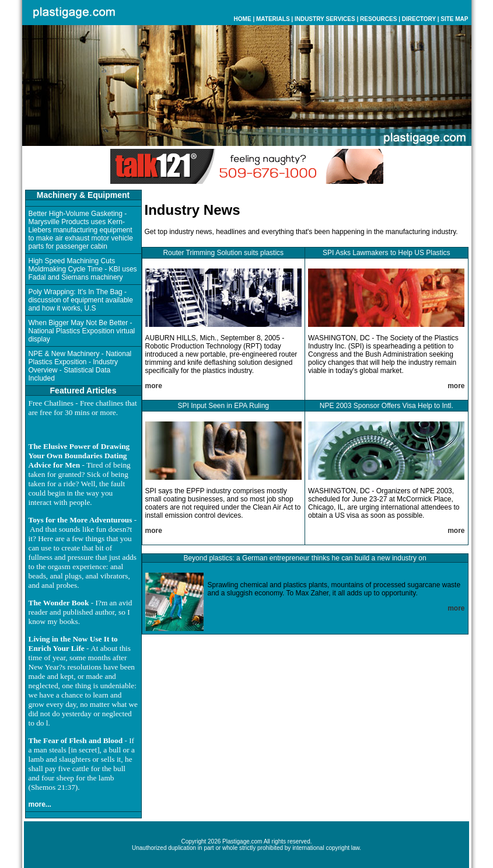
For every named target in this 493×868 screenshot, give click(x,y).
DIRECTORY (419, 19)
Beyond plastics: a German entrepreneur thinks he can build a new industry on (305, 558)
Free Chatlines (51, 403)
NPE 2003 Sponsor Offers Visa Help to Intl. (387, 406)
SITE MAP (454, 19)
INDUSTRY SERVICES (325, 19)
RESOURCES (378, 19)
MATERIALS (273, 19)
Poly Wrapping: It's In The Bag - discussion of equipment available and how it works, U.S (81, 300)
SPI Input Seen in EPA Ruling (223, 406)
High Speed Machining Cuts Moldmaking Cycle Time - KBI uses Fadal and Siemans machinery (83, 269)
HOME (243, 19)
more (154, 386)
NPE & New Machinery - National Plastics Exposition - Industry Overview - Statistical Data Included (80, 366)
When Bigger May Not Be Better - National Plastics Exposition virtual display (82, 331)
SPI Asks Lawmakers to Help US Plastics (387, 253)
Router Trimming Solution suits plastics (223, 253)
